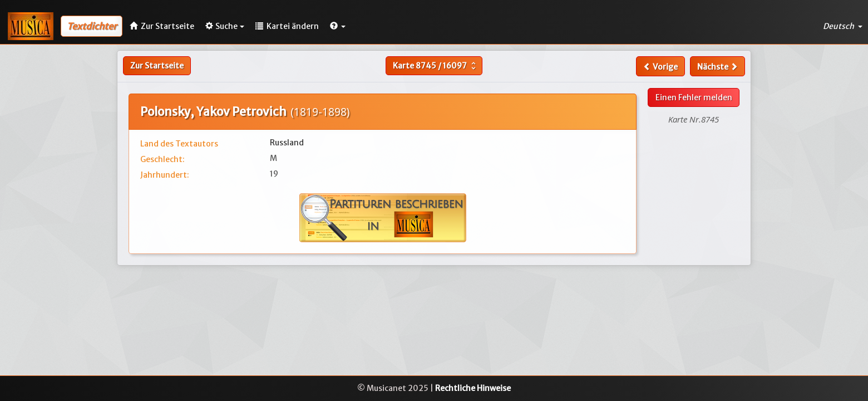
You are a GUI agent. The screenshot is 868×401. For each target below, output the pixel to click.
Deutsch (843, 26)
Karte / (436, 66)
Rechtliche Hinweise (473, 388)
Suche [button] (225, 26)
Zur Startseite (157, 66)
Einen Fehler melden (694, 97)
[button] (338, 26)
